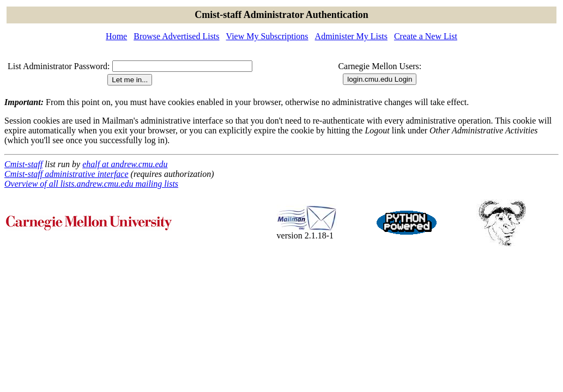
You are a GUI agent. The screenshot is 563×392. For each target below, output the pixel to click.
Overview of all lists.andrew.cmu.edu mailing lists (91, 184)
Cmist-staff (23, 164)
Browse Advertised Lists (176, 36)
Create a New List (426, 36)
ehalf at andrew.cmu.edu (125, 164)
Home (116, 36)
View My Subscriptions (267, 36)
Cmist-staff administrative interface (66, 174)
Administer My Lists (351, 36)
